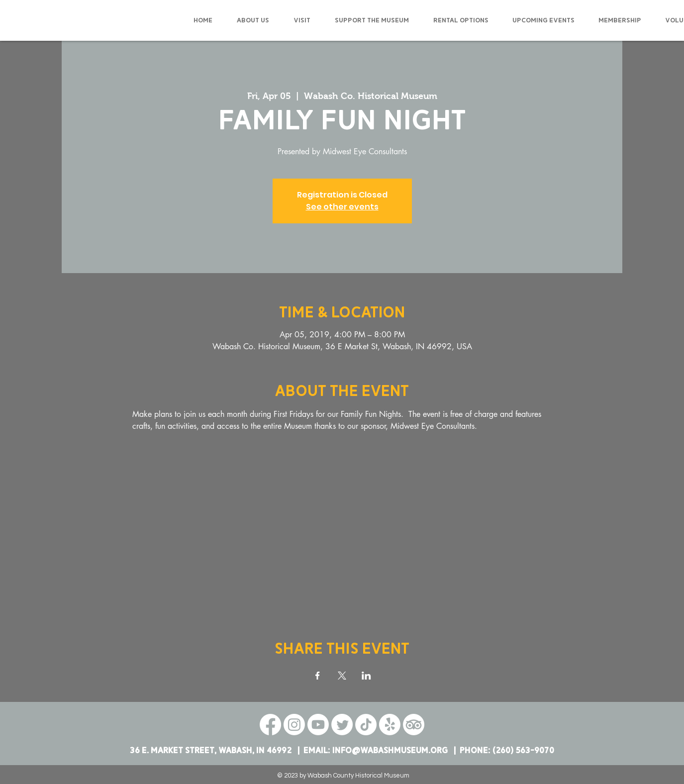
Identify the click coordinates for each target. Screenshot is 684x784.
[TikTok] (366, 725)
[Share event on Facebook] (318, 676)
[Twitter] (342, 725)
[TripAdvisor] (414, 725)
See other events (342, 207)
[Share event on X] (342, 676)
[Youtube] (318, 725)
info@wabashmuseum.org (390, 750)
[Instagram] (294, 725)
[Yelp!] (390, 725)
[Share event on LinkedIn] (366, 676)
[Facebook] (270, 725)
